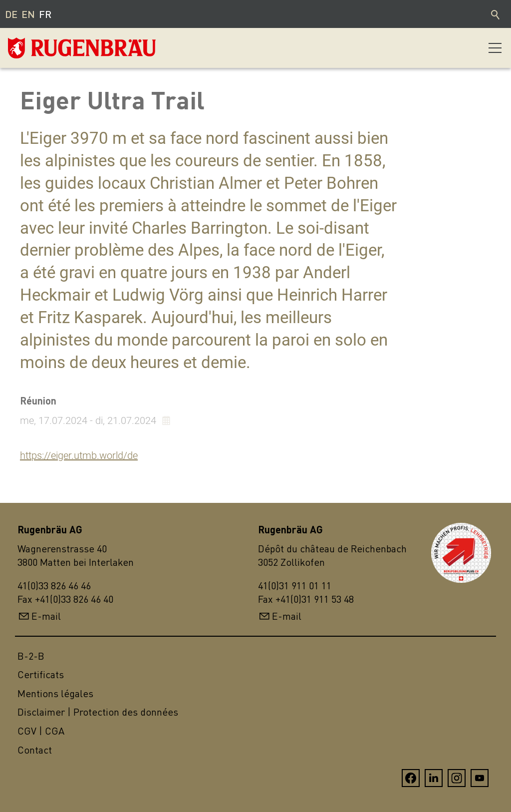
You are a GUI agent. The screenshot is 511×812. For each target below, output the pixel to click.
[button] (495, 48)
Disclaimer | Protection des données (98, 712)
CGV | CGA (41, 731)
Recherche (496, 14)
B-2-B (31, 656)
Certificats (41, 674)
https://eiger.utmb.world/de (79, 455)
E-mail (46, 616)
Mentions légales (55, 693)
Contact (35, 750)
